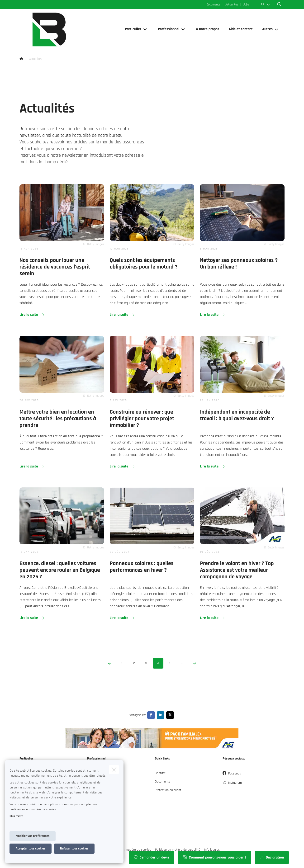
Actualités (232, 5)
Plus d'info (16, 816)
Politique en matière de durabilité (178, 850)
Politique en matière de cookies (130, 850)
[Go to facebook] (152, 715)
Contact (160, 773)
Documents (213, 5)
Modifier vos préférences (33, 836)
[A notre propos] (208, 29)
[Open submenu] (145, 29)
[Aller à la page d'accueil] (67, 29)
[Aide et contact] (241, 29)
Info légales (212, 850)
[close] (114, 769)
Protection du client (168, 790)
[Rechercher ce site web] (279, 5)
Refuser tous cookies (74, 849)
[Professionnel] (167, 29)
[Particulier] (131, 29)
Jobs (246, 5)
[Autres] (266, 29)
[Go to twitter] (171, 715)
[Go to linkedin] (161, 715)
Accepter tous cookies (31, 849)
